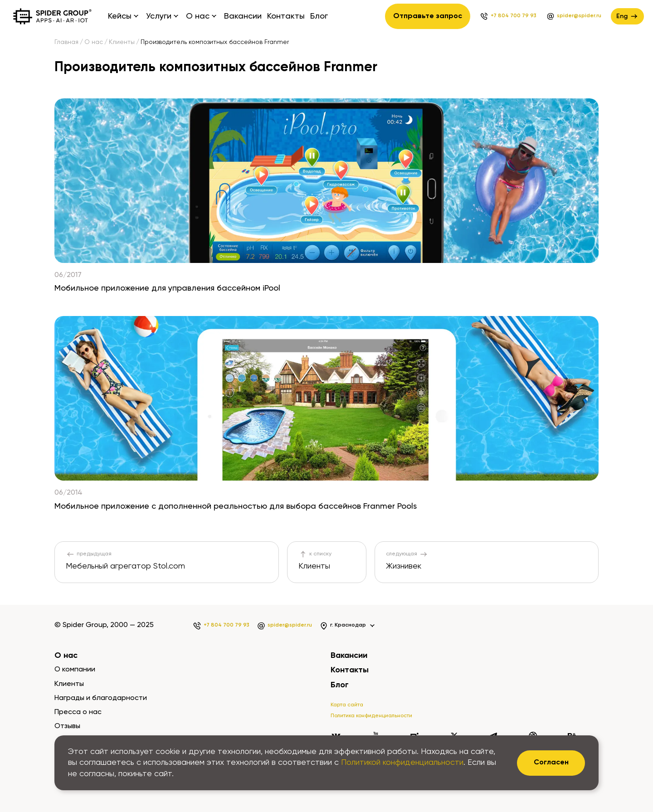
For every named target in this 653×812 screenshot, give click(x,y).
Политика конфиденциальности (371, 716)
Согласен (551, 763)
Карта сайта (347, 705)
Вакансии (243, 16)
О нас (94, 42)
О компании (75, 670)
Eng (627, 16)
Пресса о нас (78, 712)
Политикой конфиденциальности (402, 763)
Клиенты (122, 42)
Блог (319, 16)
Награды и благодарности (101, 698)
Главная (66, 42)
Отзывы (67, 726)
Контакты (286, 16)
